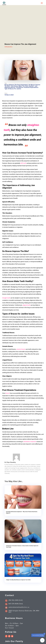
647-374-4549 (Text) (16, 604)
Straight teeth (6, 298)
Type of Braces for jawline (13, 89)
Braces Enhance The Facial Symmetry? (16, 85)
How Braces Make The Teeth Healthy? (22, 86)
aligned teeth (27, 305)
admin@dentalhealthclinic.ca (19, 607)
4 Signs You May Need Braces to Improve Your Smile (18, 580)
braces (8, 393)
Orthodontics (8, 47)
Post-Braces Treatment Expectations (27, 87)
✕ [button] (44, 634)
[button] (42, 640)
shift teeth (23, 163)
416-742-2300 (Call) (16, 600)
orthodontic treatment (30, 442)
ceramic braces (21, 349)
